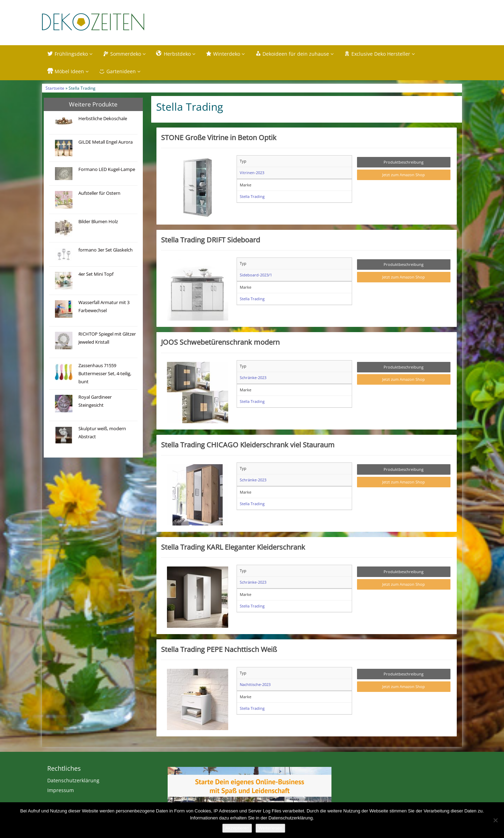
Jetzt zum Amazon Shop (404, 175)
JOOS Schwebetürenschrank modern (220, 342)
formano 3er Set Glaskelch (106, 250)
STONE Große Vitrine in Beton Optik (219, 137)
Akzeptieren (237, 828)
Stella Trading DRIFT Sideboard (211, 240)
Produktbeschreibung (404, 162)
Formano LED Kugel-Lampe (107, 169)
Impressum (61, 790)
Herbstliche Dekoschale (103, 119)
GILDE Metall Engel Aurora (106, 142)
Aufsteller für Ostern (99, 193)
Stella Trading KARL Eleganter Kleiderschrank (233, 547)
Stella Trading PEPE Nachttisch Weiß (219, 649)
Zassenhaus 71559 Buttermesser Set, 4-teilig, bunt (105, 374)
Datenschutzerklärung (73, 780)
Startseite (55, 88)
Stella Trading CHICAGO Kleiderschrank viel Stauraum (248, 445)
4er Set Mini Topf (96, 274)
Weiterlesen (270, 828)
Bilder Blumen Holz (98, 222)
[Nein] (495, 820)
